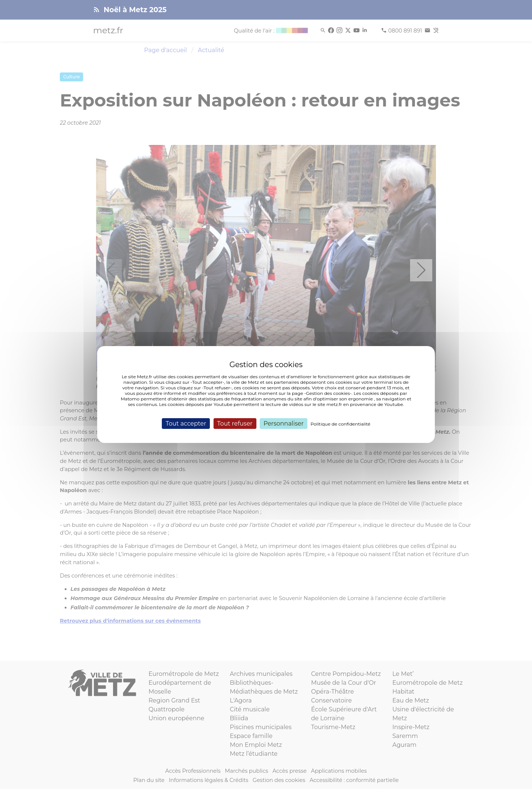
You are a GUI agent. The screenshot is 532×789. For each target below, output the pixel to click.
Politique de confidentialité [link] (341, 424)
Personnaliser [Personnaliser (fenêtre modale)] (284, 424)
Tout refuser (235, 424)
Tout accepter (186, 424)
